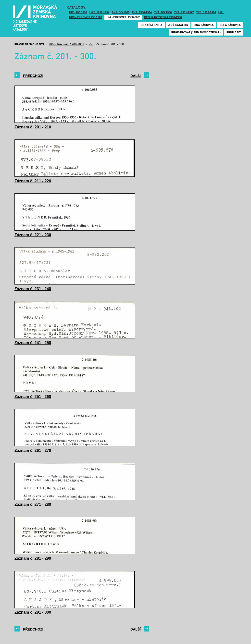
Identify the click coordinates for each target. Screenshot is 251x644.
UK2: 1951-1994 (99, 12)
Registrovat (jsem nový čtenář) (196, 32)
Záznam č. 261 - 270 (33, 451)
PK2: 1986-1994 (142, 12)
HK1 (221, 12)
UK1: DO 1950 (78, 12)
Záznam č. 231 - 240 (33, 289)
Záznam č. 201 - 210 (33, 127)
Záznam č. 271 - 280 (33, 504)
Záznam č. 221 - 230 (33, 235)
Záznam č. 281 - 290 (33, 558)
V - (91, 44)
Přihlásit (234, 32)
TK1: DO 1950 (163, 12)
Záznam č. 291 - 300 (33, 612)
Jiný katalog (178, 25)
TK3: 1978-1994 (206, 12)
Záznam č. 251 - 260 (33, 397)
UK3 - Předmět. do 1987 (86, 17)
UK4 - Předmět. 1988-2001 (123, 17)
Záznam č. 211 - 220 (33, 181)
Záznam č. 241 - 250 (33, 343)
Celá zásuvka (230, 25)
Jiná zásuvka (204, 25)
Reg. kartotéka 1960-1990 (163, 17)
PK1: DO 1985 (121, 12)
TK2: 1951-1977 (184, 12)
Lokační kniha (151, 25)
